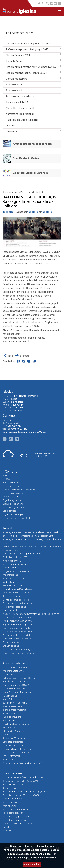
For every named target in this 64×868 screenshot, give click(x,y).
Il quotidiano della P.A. (17, 102)
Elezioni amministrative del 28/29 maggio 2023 (31, 67)
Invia (8, 356)
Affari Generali (10, 720)
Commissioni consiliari (13, 493)
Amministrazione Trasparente (32, 144)
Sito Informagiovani (12, 642)
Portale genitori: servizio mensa (18, 603)
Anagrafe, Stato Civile (13, 671)
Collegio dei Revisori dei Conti (16, 518)
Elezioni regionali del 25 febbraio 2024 (26, 73)
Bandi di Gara (9, 511)
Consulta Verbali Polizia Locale (17, 589)
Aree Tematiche (14, 663)
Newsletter (12, 131)
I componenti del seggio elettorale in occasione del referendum (32, 547)
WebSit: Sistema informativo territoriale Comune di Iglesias (31, 614)
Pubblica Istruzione (12, 717)
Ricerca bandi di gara (13, 585)
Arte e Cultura (9, 699)
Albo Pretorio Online (26, 158)
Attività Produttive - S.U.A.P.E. (16, 685)
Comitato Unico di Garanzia (30, 173)
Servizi (7, 528)
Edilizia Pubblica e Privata (15, 689)
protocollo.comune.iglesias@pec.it (28, 432)
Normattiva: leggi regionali (20, 114)
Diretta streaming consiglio (16, 600)
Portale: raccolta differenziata (17, 635)
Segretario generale (12, 500)
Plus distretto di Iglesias (14, 607)
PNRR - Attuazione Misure (15, 667)
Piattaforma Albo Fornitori (15, 610)
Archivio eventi (14, 91)
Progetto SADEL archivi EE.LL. (17, 571)
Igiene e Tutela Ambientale (15, 710)
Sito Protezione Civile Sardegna (18, 649)
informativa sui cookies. (43, 858)
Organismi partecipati (13, 514)
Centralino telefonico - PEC (15, 557)
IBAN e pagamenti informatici (17, 628)
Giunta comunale (11, 482)
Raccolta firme (14, 61)
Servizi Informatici (11, 756)
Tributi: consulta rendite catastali (19, 618)
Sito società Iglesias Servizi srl (17, 632)
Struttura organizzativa (14, 507)
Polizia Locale (9, 713)
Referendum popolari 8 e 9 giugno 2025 (27, 49)
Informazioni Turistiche (13, 731)
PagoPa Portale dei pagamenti (17, 624)
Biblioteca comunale (12, 706)
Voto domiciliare (10, 550)
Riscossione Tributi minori (15, 738)
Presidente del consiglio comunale (19, 490)
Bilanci (6, 475)
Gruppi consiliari (11, 497)
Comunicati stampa (17, 79)
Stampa (22, 356)
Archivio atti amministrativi (16, 564)
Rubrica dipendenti (12, 596)
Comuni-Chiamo (10, 568)
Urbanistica (8, 674)
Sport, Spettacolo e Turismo (16, 724)
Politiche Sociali (10, 696)
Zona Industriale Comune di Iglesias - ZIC (23, 763)
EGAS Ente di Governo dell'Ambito (18, 653)
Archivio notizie (14, 85)
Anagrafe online (10, 575)
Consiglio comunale (12, 486)
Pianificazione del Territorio (15, 681)
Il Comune (10, 471)
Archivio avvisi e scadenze (20, 96)
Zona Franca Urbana (13, 745)
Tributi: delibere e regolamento (17, 621)
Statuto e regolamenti (13, 504)
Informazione (20, 33)
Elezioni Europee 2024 (18, 55)
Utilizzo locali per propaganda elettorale (22, 554)
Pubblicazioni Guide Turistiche (22, 120)
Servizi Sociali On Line (13, 578)
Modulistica (8, 582)
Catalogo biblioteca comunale (17, 593)
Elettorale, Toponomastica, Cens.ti (19, 678)
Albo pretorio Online (12, 561)
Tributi (6, 735)
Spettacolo (8, 760)
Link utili (10, 126)
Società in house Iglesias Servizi (18, 749)
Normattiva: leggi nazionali (20, 108)
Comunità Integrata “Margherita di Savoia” (29, 44)
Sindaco (6, 479)
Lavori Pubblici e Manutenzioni (17, 692)
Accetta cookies (32, 864)
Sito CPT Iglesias (11, 646)
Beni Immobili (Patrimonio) (15, 703)
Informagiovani (10, 728)
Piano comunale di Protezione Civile (19, 639)
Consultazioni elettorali (13, 742)
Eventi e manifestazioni (32, 192)
